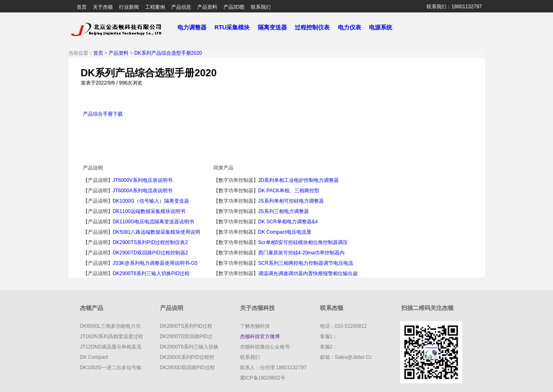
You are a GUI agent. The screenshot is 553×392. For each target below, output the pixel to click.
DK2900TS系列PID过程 (186, 326)
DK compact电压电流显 (285, 232)
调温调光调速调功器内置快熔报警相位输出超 (308, 273)
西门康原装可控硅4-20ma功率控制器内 (302, 253)
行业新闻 (129, 7)
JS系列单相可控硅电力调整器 (291, 201)
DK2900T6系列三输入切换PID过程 (151, 273)
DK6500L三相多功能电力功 (110, 326)
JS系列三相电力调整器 (284, 211)
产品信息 (181, 7)
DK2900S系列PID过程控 (187, 357)
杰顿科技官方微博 (260, 336)
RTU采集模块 (235, 27)
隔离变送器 (276, 27)
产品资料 (207, 7)
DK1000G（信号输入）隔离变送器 (151, 201)
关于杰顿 (103, 7)
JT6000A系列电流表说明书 (143, 191)
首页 (82, 7)
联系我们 (261, 7)
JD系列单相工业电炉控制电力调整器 (299, 180)
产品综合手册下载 (103, 114)
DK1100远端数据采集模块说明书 (149, 211)
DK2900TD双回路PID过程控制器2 (150, 253)
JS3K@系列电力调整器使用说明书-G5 (155, 263)
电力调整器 (192, 27)
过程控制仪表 (315, 27)
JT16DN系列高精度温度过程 (112, 336)
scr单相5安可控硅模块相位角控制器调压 (303, 242)
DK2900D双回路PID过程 (187, 368)
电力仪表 (353, 27)
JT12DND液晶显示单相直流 (111, 347)
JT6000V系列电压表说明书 (143, 180)
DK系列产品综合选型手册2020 (168, 53)
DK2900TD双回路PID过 (186, 336)
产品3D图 (234, 7)
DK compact (94, 357)
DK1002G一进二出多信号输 (111, 368)
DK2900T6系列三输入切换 (189, 347)
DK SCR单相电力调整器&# (288, 222)
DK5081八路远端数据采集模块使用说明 (156, 232)
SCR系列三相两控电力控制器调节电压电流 (306, 263)
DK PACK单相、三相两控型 (289, 191)
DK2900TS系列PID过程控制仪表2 (150, 242)
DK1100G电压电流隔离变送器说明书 (154, 222)
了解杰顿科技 (255, 326)
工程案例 (155, 7)
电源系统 (384, 27)
